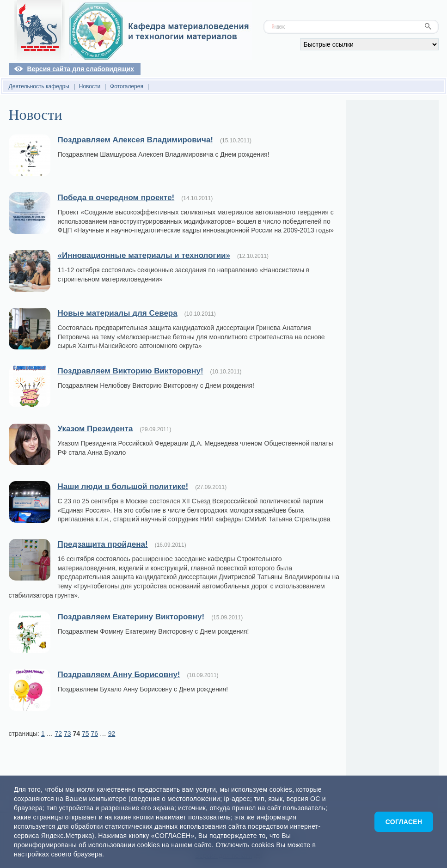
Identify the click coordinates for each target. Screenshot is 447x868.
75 (86, 734)
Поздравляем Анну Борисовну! (119, 675)
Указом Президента (95, 429)
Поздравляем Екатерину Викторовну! (131, 617)
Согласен (404, 822)
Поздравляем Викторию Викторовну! (131, 371)
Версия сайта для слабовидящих (80, 69)
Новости (90, 86)
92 (112, 734)
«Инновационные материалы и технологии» (144, 255)
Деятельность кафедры (39, 86)
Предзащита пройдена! (103, 544)
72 (58, 734)
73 (67, 734)
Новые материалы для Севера (118, 313)
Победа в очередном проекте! (116, 198)
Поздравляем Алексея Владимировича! (136, 140)
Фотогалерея (127, 86)
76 (94, 734)
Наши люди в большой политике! (123, 486)
